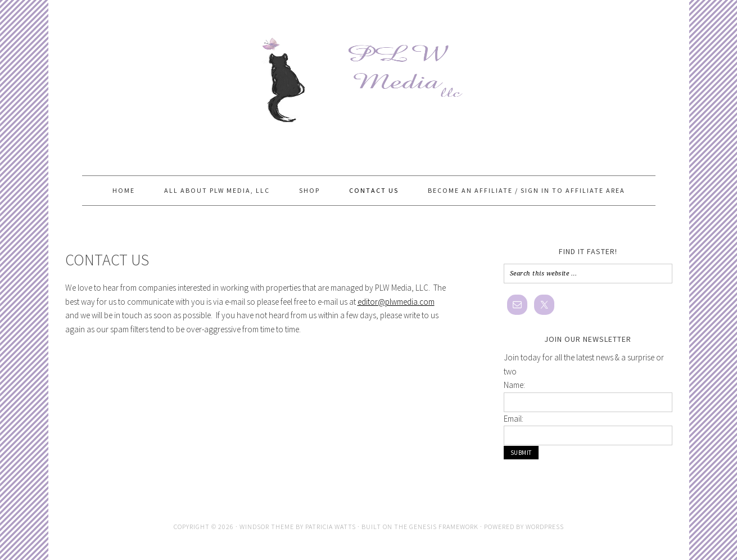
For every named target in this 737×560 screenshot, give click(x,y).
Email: (514, 419)
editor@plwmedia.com (396, 302)
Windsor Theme (267, 527)
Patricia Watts (331, 527)
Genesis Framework (444, 527)
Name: (514, 385)
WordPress (545, 527)
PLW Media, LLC (369, 74)
